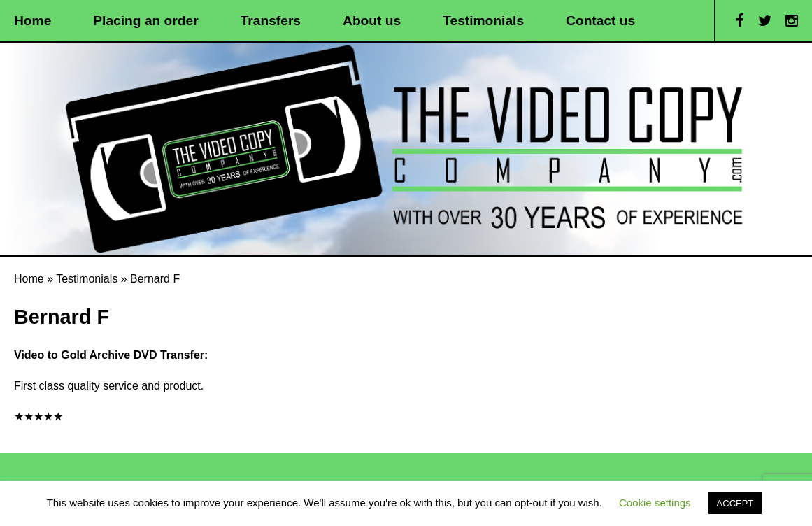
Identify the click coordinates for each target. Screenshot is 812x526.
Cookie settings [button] (655, 503)
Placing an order (145, 21)
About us (372, 21)
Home (33, 21)
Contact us (600, 21)
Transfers (271, 21)
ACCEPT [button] (735, 503)
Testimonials (483, 21)
